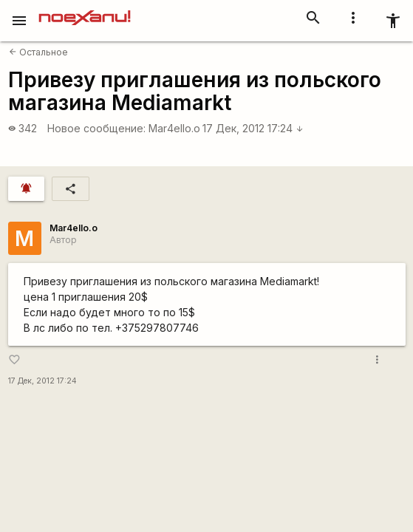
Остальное (38, 52)
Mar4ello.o (174, 128)
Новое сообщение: (96, 128)
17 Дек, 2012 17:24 (253, 128)
